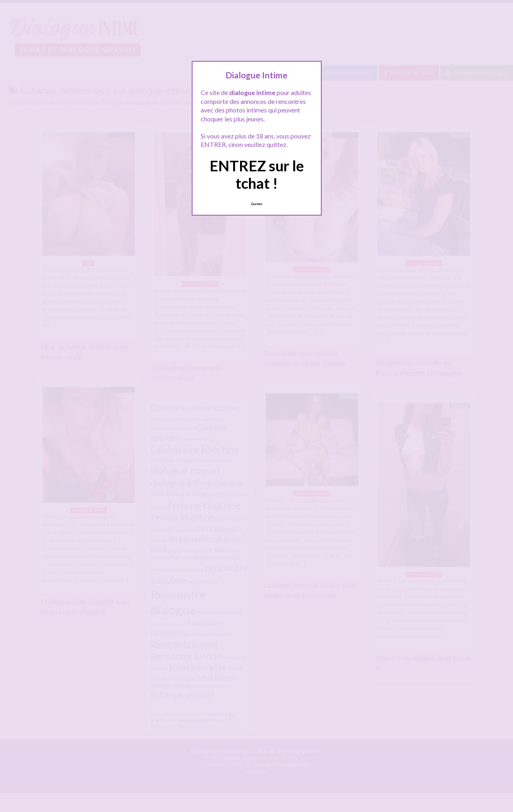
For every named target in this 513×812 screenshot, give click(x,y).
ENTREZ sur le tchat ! (257, 174)
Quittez (256, 204)
